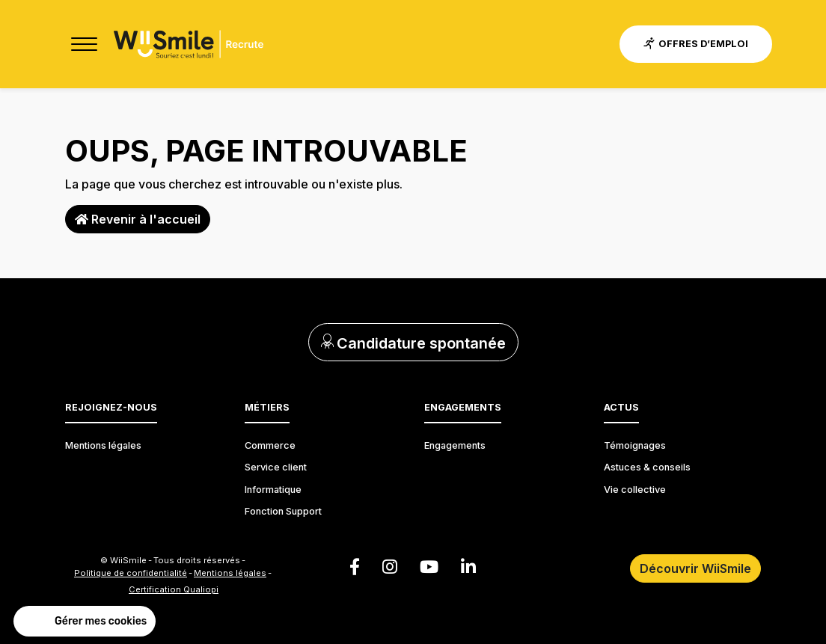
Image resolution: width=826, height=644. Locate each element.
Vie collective (635, 490)
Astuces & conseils (647, 467)
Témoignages (635, 445)
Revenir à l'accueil (138, 219)
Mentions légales (103, 445)
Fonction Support (283, 511)
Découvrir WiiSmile (695, 568)
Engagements (455, 445)
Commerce (270, 445)
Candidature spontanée (413, 343)
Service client (276, 467)
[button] (85, 622)
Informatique (273, 490)
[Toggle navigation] (84, 44)
